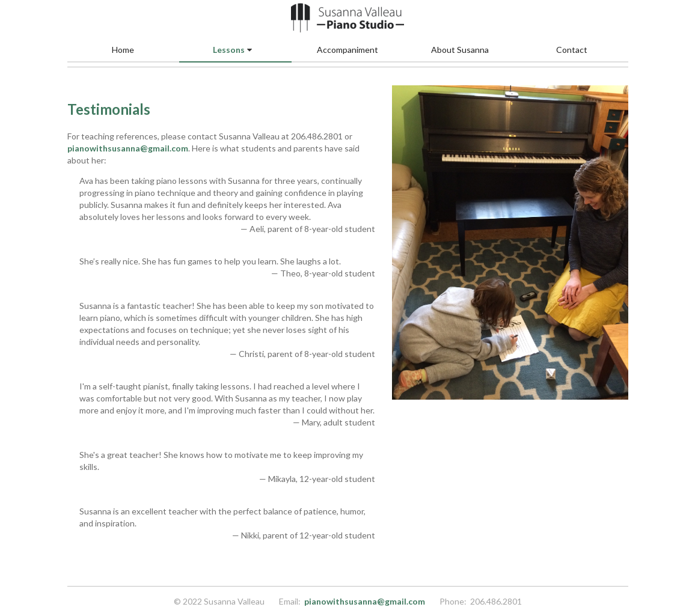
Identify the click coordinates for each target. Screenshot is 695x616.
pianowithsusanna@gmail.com (128, 148)
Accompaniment (348, 50)
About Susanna (460, 50)
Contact (572, 50)
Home (123, 50)
